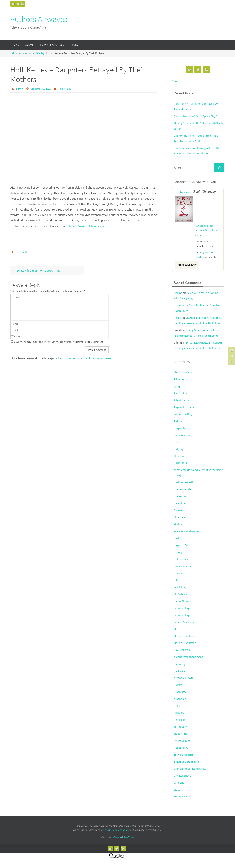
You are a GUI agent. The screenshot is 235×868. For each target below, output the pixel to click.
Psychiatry (180, 694)
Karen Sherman (183, 604)
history (178, 555)
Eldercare (180, 520)
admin (20, 89)
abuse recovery (183, 375)
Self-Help (179, 722)
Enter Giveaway (188, 267)
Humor (178, 576)
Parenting (180, 666)
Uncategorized (183, 778)
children (179, 459)
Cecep (178, 320)
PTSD (177, 708)
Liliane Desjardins (185, 625)
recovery (179, 715)
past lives (180, 673)
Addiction (180, 382)
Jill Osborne (181, 597)
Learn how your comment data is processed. (86, 358)
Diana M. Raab (183, 492)
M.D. (176, 632)
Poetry (178, 687)
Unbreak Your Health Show (190, 771)
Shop (175, 81)
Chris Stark (181, 466)
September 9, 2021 (42, 89)
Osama (178, 295)
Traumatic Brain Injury (188, 764)
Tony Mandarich (184, 757)
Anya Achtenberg (184, 410)
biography (180, 431)
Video (177, 792)
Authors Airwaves (39, 19)
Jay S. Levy (181, 590)
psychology (181, 701)
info (176, 583)
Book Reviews (182, 438)
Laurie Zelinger (183, 611)
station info (181, 736)
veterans (179, 785)
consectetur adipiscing (117, 832)
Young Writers (182, 799)
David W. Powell (184, 485)
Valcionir (179, 308)
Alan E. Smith (182, 396)
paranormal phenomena (189, 659)
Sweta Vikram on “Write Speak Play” (37, 270)
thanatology (182, 750)
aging (177, 389)
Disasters (179, 513)
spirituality (181, 729)
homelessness (182, 569)
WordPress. (129, 840)
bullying (179, 452)
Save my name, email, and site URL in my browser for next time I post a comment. (59, 342)
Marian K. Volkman (185, 639)
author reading (183, 417)
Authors (23, 53)
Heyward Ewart (183, 548)
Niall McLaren (182, 652)
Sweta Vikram (182, 743)
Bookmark (22, 252)
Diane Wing (181, 499)
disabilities (180, 506)
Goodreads (186, 192)
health (178, 541)
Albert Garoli (182, 403)
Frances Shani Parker (187, 534)
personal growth (184, 680)
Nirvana (117, 840)
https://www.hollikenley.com (87, 226)
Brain (177, 445)
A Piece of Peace (205, 226)
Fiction (178, 527)
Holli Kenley (38, 53)
